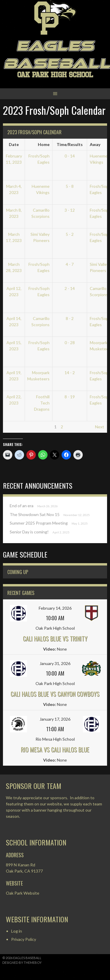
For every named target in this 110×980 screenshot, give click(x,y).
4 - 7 (70, 264)
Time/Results (70, 144)
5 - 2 (70, 234)
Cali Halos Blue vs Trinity (55, 639)
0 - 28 (70, 343)
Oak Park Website (23, 893)
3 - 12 (70, 210)
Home (44, 144)
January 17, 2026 (55, 719)
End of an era (22, 506)
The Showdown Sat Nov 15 (35, 514)
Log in (17, 931)
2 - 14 (70, 288)
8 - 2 (70, 318)
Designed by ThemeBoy (22, 962)
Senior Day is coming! (29, 532)
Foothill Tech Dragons (42, 403)
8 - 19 (70, 397)
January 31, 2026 (55, 663)
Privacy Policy (24, 939)
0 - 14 (70, 156)
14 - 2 (70, 373)
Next (100, 427)
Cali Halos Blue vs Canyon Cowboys (55, 694)
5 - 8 (70, 186)
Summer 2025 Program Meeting (39, 523)
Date (14, 144)
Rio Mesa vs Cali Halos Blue (55, 749)
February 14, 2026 (55, 608)
